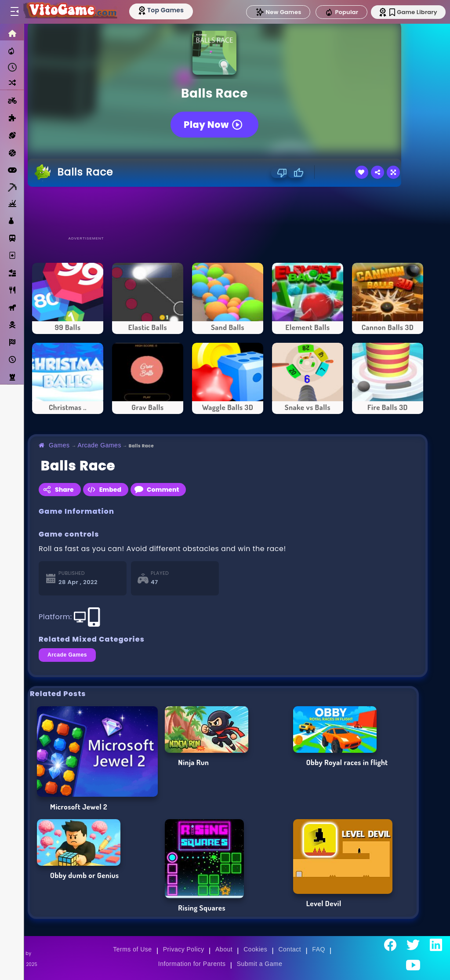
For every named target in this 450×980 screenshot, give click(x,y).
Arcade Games (100, 445)
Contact (290, 949)
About (224, 949)
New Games (276, 12)
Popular (339, 12)
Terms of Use (132, 949)
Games (59, 445)
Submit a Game (260, 964)
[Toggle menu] (14, 12)
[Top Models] (166, 10)
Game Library (412, 12)
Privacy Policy (184, 949)
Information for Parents (192, 964)
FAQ (319, 949)
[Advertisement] (228, 211)
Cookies (255, 949)
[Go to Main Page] (72, 12)
